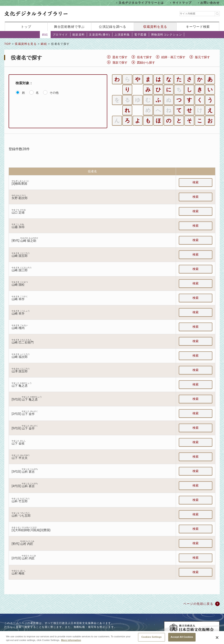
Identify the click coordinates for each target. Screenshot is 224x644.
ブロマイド (60, 35)
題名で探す (120, 57)
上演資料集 (122, 35)
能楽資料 (79, 35)
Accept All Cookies (182, 639)
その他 (54, 93)
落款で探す (120, 62)
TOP (8, 44)
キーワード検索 (198, 27)
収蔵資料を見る (155, 27)
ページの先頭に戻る (198, 604)
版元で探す (202, 57)
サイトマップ (182, 3)
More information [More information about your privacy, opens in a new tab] (71, 642)
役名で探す (145, 57)
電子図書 (140, 35)
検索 (196, 182)
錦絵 (45, 35)
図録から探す (146, 62)
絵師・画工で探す (173, 57)
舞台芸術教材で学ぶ (69, 27)
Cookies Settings (151, 639)
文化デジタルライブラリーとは (141, 3)
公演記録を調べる (113, 27)
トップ (26, 27)
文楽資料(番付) (100, 35)
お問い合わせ (210, 3)
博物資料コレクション (166, 35)
